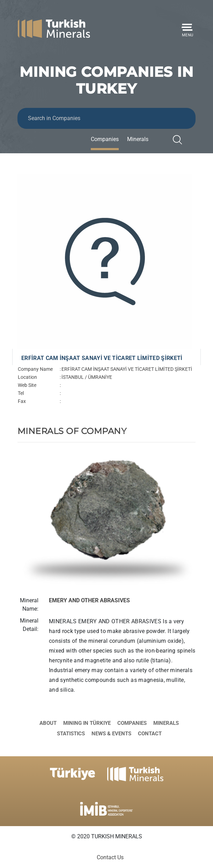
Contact (150, 734)
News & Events (111, 734)
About (48, 723)
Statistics (71, 734)
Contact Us (110, 857)
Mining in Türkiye (87, 723)
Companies (105, 139)
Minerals (138, 139)
